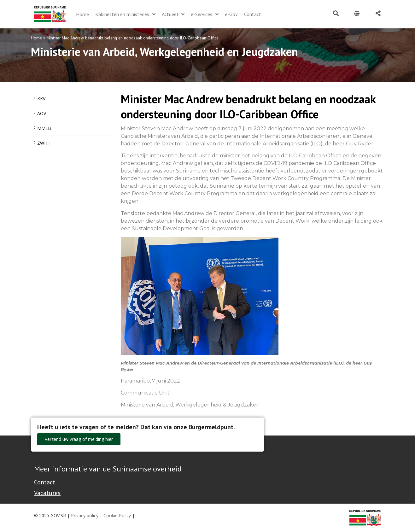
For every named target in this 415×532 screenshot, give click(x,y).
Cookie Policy (117, 515)
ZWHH (44, 143)
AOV (42, 113)
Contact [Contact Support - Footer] (45, 482)
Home (36, 38)
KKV (41, 99)
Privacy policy (85, 515)
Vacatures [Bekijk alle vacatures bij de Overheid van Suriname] (47, 493)
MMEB (44, 128)
